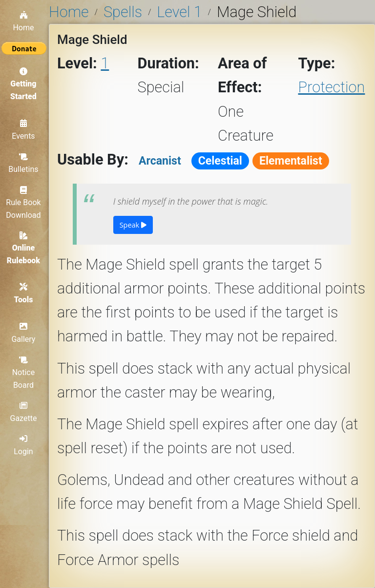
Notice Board (25, 373)
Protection (332, 87)
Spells (123, 12)
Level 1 (179, 12)
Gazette (25, 413)
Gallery (25, 334)
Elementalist (291, 161)
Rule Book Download (24, 202)
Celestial (220, 161)
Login (24, 446)
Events (24, 129)
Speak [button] (133, 225)
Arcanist (160, 161)
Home (24, 21)
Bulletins (24, 163)
